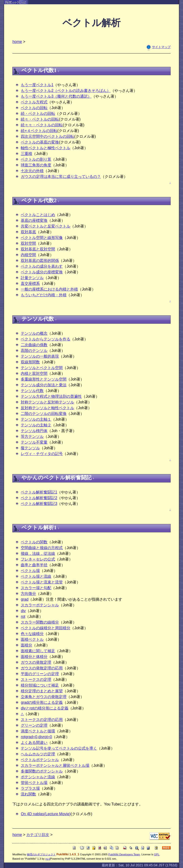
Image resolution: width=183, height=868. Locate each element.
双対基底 (28, 232)
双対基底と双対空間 (38, 249)
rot (23, 617)
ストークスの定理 (36, 680)
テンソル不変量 (34, 442)
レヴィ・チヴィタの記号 (42, 454)
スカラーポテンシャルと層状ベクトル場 (55, 765)
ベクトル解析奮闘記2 (39, 498)
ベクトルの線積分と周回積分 (46, 628)
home (17, 42)
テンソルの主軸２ (36, 425)
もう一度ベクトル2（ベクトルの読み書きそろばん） (66, 91)
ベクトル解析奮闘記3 (39, 504)
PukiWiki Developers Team (124, 854)
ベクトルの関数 (34, 542)
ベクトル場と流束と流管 (42, 582)
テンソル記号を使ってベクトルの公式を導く (59, 748)
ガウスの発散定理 (36, 662)
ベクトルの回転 (34, 108)
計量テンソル (32, 278)
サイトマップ (161, 47)
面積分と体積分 (34, 657)
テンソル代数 (32, 391)
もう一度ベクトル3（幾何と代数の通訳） (56, 96)
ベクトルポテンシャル (40, 760)
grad (25, 599)
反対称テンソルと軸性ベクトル (47, 408)
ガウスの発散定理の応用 (42, 668)
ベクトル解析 (91, 23)
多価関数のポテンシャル (42, 771)
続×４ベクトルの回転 (39, 131)
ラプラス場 (30, 788)
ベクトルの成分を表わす (42, 266)
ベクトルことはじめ (38, 215)
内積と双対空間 (34, 373)
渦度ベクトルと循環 (38, 731)
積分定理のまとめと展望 (42, 691)
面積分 (26, 645)
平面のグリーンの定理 (40, 674)
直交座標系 (30, 283)
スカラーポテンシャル (40, 605)
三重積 (26, 154)
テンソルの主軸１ (36, 419)
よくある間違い (34, 743)
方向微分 (28, 594)
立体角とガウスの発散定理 (44, 697)
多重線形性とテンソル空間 (44, 379)
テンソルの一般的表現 (40, 356)
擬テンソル (30, 448)
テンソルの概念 (34, 333)
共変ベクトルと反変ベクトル (46, 226)
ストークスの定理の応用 (42, 720)
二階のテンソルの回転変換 (44, 414)
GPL (157, 854)
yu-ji (48, 859)
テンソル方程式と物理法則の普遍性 (51, 396)
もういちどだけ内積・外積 (44, 295)
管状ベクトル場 (34, 783)
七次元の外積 (32, 171)
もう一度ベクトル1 (37, 85)
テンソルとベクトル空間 (42, 368)
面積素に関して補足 (38, 651)
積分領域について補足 (40, 685)
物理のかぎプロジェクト (41, 854)
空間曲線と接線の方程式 (42, 548)
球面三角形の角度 (36, 165)
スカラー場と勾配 (36, 588)
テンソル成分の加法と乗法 (44, 385)
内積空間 (28, 255)
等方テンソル (32, 437)
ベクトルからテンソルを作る (46, 339)
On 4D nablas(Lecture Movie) (46, 814)
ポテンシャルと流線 (38, 777)
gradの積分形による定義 (42, 702)
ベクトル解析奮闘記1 (39, 492)
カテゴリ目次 (38, 835)
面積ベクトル (32, 639)
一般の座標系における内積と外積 (49, 289)
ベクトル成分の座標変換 (42, 272)
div (23, 611)
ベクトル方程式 (34, 102)
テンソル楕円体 (34, 431)
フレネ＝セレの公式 (38, 559)
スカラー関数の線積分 (40, 622)
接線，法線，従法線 (38, 553)
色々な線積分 (32, 634)
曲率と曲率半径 (34, 565)
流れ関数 (28, 794)
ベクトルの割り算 (36, 159)
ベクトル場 (30, 571)
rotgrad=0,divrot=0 (36, 737)
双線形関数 (30, 362)
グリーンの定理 (34, 725)
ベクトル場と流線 (36, 576)
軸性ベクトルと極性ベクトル (46, 148)
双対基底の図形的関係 (40, 261)
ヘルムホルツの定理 (38, 754)
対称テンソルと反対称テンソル (47, 402)
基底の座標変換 (34, 220)
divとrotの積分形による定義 (44, 708)
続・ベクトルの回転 (38, 114)
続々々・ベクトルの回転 (42, 125)
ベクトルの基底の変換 (40, 142)
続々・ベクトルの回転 (40, 119)
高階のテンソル (34, 351)
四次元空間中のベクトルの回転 (47, 136)
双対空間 (28, 243)
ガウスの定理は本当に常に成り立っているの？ (61, 177)
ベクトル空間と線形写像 (42, 238)
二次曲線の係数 (34, 345)
